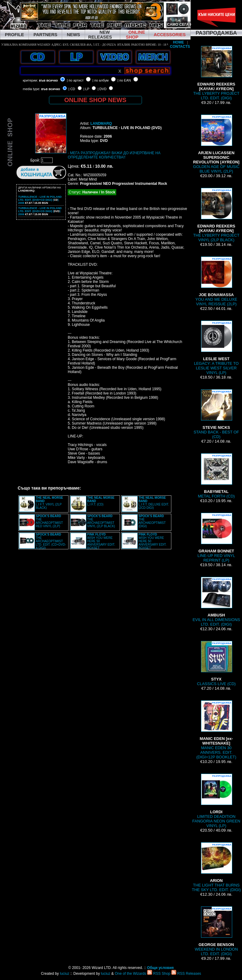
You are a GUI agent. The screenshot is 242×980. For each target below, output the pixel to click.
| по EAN (124, 80)
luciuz (65, 974)
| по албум (101, 80)
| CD (72, 89)
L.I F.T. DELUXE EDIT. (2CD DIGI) (154, 503)
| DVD (102, 89)
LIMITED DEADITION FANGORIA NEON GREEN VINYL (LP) (216, 801)
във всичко (48, 80)
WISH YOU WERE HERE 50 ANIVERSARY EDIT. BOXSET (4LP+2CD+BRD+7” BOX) (93, 543)
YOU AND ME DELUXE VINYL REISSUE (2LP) (216, 281)
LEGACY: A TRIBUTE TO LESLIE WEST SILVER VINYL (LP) (216, 348)
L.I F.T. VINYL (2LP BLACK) (49, 503)
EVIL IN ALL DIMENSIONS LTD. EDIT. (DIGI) (216, 602)
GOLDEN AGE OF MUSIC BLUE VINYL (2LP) (216, 144)
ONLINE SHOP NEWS (95, 100)
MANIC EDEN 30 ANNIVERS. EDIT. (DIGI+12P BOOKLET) (216, 730)
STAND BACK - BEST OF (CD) (216, 414)
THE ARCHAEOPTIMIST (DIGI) (152, 521)
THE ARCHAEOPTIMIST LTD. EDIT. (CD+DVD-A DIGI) (51, 541)
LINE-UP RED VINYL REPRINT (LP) (216, 538)
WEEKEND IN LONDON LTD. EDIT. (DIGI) (216, 931)
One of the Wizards (130, 974)
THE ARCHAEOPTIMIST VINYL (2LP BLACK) (101, 521)
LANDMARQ (101, 124)
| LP (86, 89)
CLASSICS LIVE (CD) (216, 664)
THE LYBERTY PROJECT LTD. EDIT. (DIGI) (216, 73)
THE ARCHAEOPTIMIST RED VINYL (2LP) (49, 521)
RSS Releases (186, 974)
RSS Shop (159, 974)
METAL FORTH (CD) (216, 476)
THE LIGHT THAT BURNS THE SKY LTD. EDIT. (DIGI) (216, 867)
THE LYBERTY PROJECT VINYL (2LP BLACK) (216, 215)
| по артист (75, 80)
